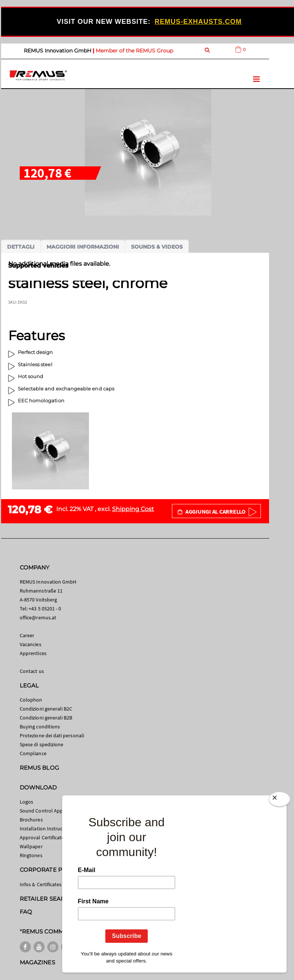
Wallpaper (31, 846)
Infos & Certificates (41, 884)
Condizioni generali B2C (46, 709)
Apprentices (33, 653)
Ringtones (31, 855)
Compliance (33, 753)
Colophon (31, 700)
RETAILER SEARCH (47, 899)
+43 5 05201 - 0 (45, 609)
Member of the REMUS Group (134, 51)
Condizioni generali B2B (46, 718)
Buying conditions (40, 727)
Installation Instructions (47, 829)
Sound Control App (41, 811)
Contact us (32, 671)
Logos (26, 802)
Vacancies (31, 644)
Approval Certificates (43, 837)
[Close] (279, 799)
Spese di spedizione (41, 744)
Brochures (31, 820)
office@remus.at (38, 617)
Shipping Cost (133, 509)
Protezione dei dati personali (52, 735)
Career (27, 635)
